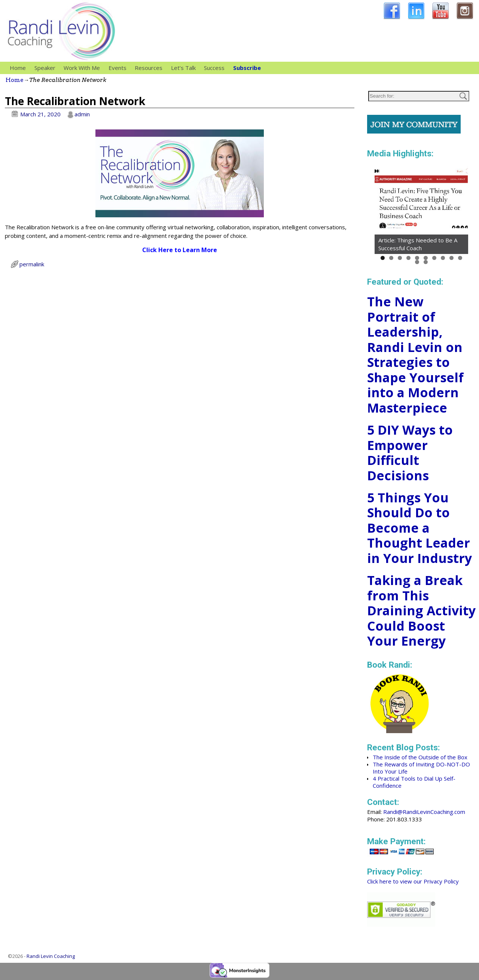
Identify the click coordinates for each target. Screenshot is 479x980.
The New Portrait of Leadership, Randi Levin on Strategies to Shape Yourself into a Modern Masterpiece (415, 355)
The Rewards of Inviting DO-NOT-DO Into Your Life (421, 768)
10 (460, 258)
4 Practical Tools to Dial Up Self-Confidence (414, 782)
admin (82, 114)
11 (417, 262)
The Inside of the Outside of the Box (420, 757)
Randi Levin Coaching (51, 956)
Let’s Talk (183, 68)
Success (214, 68)
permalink (32, 264)
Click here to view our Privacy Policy (413, 881)
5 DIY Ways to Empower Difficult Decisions (410, 453)
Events (118, 68)
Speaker (47, 68)
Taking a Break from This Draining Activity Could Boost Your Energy (421, 610)
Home (18, 68)
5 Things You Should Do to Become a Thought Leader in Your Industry (419, 528)
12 (426, 262)
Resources (151, 68)
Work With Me (84, 68)
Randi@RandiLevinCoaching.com (424, 812)
